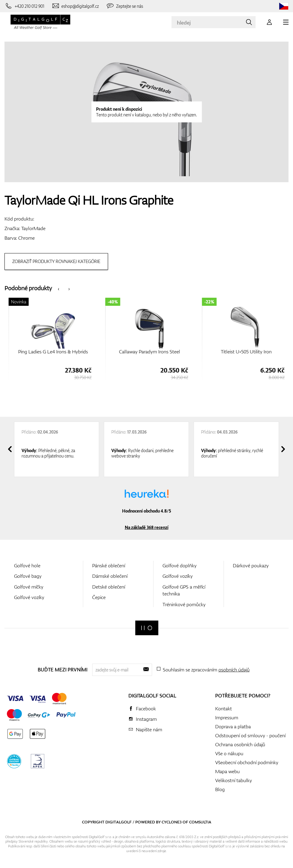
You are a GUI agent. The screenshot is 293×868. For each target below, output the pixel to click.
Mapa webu (227, 771)
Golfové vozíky (29, 597)
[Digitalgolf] (147, 628)
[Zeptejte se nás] (125, 6)
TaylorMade (33, 228)
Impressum (227, 717)
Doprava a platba (233, 726)
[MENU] (286, 22)
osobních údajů (234, 670)
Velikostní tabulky (234, 780)
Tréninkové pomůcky (184, 604)
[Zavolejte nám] (24, 6)
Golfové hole (27, 566)
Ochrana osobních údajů (240, 744)
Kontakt (224, 709)
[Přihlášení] (269, 22)
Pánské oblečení (109, 566)
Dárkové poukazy (251, 566)
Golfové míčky (29, 587)
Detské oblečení (109, 587)
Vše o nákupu (229, 753)
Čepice (99, 597)
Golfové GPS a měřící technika (184, 590)
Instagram (146, 719)
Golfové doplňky (180, 566)
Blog (220, 789)
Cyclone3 (172, 822)
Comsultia (200, 822)
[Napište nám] (75, 6)
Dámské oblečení (110, 576)
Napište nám (149, 729)
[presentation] (59, 288)
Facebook (146, 709)
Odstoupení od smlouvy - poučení (250, 735)
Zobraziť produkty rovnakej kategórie (56, 261)
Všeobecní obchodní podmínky (247, 762)
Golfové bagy (28, 576)
